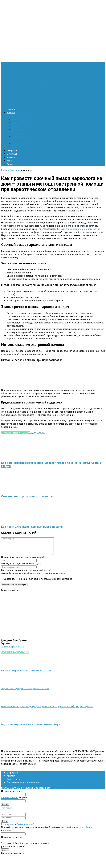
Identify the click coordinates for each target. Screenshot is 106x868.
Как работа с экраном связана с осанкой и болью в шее (26, 674)
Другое (10, 164)
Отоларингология (20, 140)
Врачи (9, 161)
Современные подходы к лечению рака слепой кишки (25, 692)
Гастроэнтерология (21, 116)
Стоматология (19, 144)
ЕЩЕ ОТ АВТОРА (37, 433)
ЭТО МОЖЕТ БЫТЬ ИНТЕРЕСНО (15, 433)
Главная (5, 170)
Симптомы (12, 154)
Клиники (11, 157)
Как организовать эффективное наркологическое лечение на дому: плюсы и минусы (51, 464)
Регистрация (7, 811)
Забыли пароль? (10, 801)
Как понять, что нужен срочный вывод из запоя (32, 527)
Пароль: (23, 801)
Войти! (5, 807)
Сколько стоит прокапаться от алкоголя (27, 496)
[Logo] (22, 103)
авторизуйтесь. (84, 831)
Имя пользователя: (11, 794)
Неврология (18, 137)
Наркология (18, 133)
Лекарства (12, 150)
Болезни (11, 113)
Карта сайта (13, 782)
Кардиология (18, 130)
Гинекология (18, 119)
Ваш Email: (7, 834)
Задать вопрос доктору (13, 650)
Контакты (12, 779)
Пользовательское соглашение (23, 785)
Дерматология (19, 123)
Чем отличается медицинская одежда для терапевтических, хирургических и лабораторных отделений (47, 710)
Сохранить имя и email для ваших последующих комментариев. (38, 582)
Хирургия (16, 147)
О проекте (12, 776)
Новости (11, 109)
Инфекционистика (21, 126)
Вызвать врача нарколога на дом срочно (78, 229)
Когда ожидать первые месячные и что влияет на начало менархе (31, 728)
